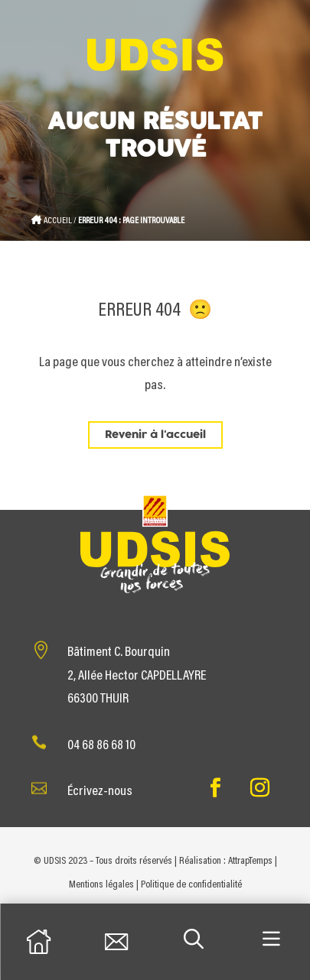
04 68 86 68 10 (101, 746)
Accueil (58, 221)
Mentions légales (101, 885)
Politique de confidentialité (191, 885)
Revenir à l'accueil (155, 435)
